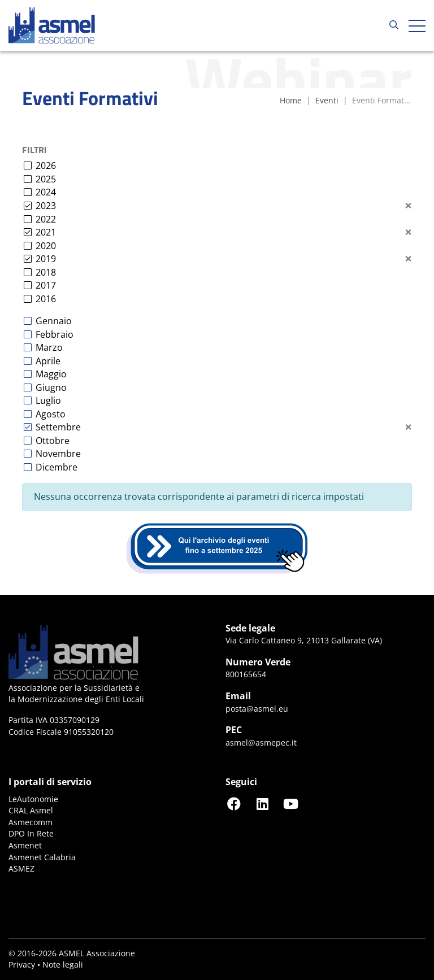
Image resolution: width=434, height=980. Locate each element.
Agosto (51, 414)
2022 (46, 219)
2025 (46, 179)
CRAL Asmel (31, 810)
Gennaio (54, 321)
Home (291, 100)
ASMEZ (21, 868)
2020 (46, 246)
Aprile (48, 361)
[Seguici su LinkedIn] (262, 803)
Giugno (51, 387)
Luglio (48, 400)
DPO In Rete (31, 833)
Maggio (51, 374)
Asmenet (25, 845)
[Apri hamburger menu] (417, 25)
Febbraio (55, 334)
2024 (46, 192)
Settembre (58, 427)
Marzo (49, 347)
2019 (46, 259)
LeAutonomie (33, 799)
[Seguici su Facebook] (234, 803)
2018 (46, 272)
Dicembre (57, 467)
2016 (46, 299)
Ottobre (53, 441)
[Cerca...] (394, 25)
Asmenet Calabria (42, 857)
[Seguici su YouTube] (290, 803)
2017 (46, 285)
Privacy (22, 964)
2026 (46, 165)
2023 (46, 206)
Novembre (58, 454)
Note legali (63, 964)
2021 (46, 232)
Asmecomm (31, 822)
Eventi (327, 100)
